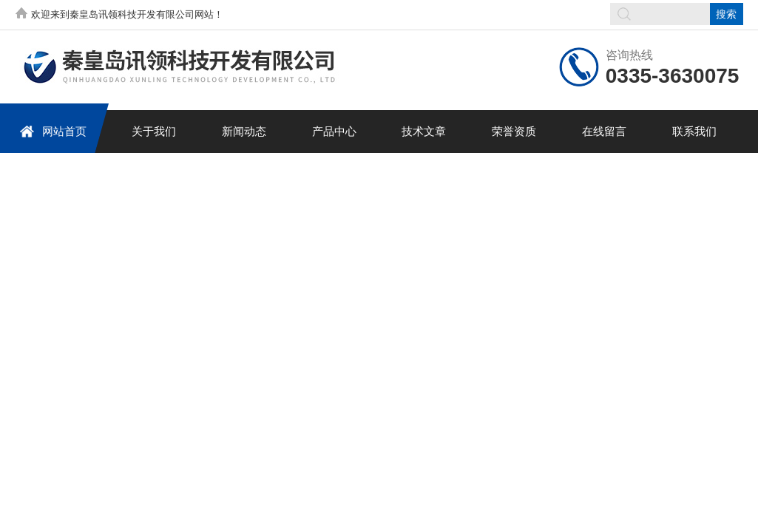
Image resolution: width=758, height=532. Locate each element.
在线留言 (604, 131)
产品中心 (334, 131)
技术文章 (424, 131)
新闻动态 (244, 131)
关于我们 (154, 131)
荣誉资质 (514, 131)
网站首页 (53, 131)
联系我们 (694, 131)
